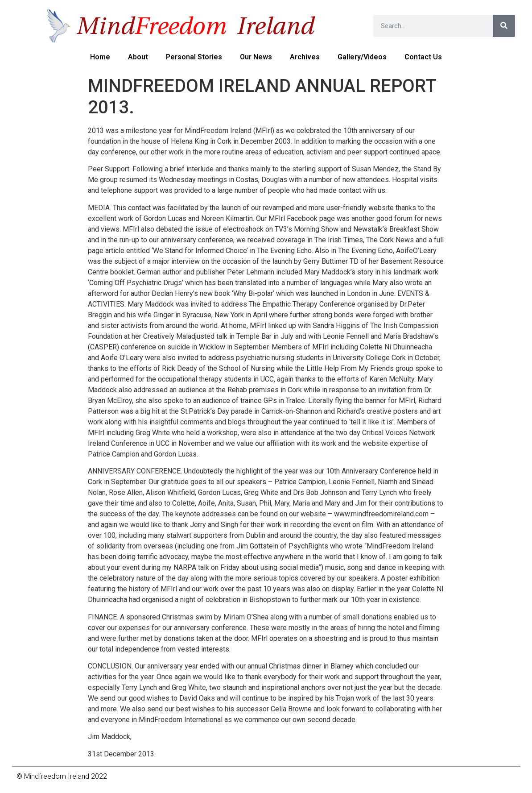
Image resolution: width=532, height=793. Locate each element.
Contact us (423, 57)
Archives (305, 57)
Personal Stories (194, 57)
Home (100, 57)
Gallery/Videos (362, 57)
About (138, 57)
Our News (256, 57)
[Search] (504, 26)
